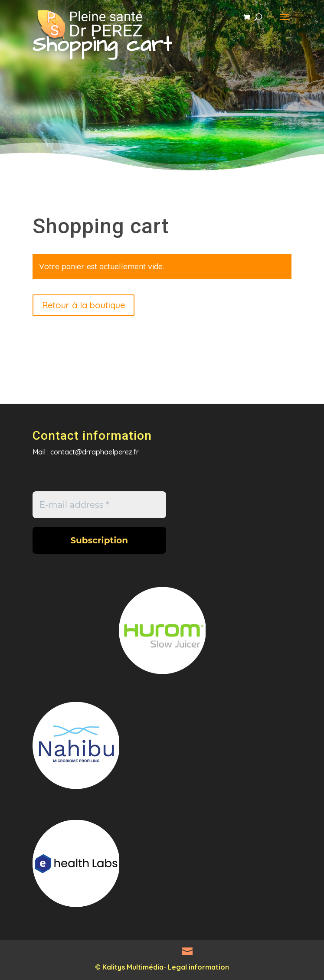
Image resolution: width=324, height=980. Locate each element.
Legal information (198, 967)
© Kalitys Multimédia (129, 967)
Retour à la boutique (83, 305)
